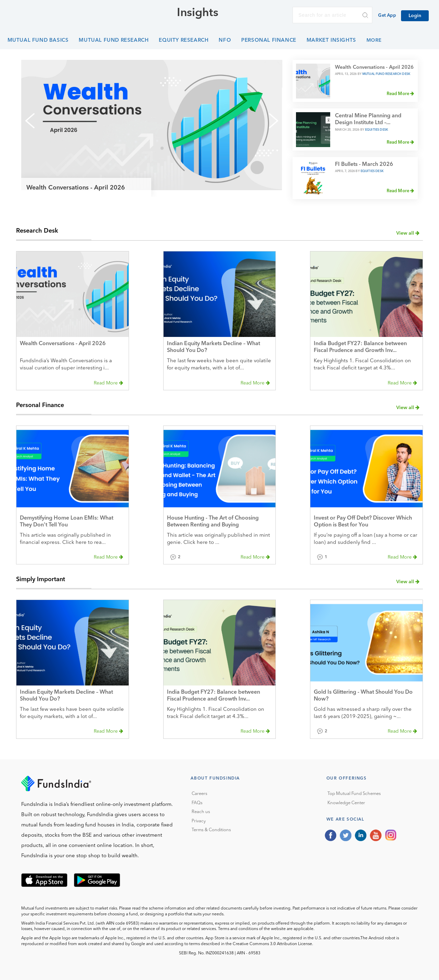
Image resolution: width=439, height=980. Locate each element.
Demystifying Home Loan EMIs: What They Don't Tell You (67, 522)
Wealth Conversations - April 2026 (76, 188)
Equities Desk (377, 130)
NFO (225, 41)
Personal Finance (269, 41)
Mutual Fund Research (114, 41)
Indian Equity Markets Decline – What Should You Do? (214, 347)
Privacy (199, 821)
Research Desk (37, 231)
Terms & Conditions (211, 830)
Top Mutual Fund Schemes (354, 794)
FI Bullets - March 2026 (364, 165)
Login (415, 16)
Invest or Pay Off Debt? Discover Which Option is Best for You (363, 522)
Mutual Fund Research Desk (386, 74)
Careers (199, 794)
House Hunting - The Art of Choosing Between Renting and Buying (213, 522)
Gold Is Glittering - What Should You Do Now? (363, 696)
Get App (387, 16)
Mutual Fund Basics (38, 41)
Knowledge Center (346, 803)
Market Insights (331, 41)
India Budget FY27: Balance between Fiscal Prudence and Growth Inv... (360, 347)
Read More (401, 94)
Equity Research (184, 41)
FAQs (197, 803)
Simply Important (41, 579)
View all (408, 233)
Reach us (201, 812)
